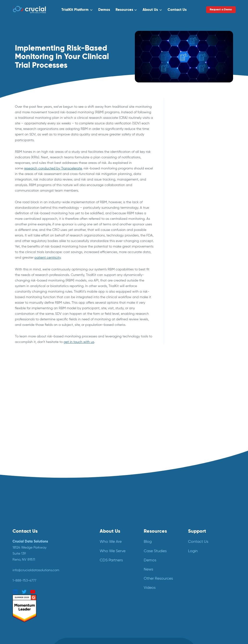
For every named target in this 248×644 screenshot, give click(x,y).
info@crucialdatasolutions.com (36, 570)
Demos (104, 10)
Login (193, 551)
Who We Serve (113, 551)
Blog (148, 541)
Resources (124, 10)
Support (197, 531)
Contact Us (177, 10)
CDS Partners (111, 560)
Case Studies (155, 551)
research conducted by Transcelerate (53, 168)
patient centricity (48, 257)
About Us (150, 10)
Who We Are (111, 541)
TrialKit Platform (75, 10)
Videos (150, 587)
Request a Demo (221, 9)
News (148, 569)
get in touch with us (79, 342)
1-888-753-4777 (24, 580)
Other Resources (158, 578)
